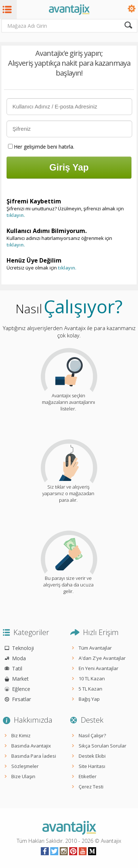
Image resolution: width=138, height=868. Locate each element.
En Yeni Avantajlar (98, 668)
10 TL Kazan (92, 678)
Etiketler (88, 776)
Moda (19, 658)
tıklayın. (16, 215)
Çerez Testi (91, 787)
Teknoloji (23, 648)
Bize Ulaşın (23, 776)
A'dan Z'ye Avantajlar (102, 658)
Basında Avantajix (31, 746)
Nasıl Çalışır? (92, 735)
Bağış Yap (89, 699)
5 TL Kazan (90, 689)
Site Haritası (92, 766)
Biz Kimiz (21, 735)
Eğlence (21, 689)
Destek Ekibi (92, 756)
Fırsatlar (21, 699)
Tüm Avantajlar (95, 648)
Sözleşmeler (25, 766)
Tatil (17, 668)
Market (20, 679)
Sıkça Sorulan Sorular (102, 746)
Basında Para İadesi (34, 756)
